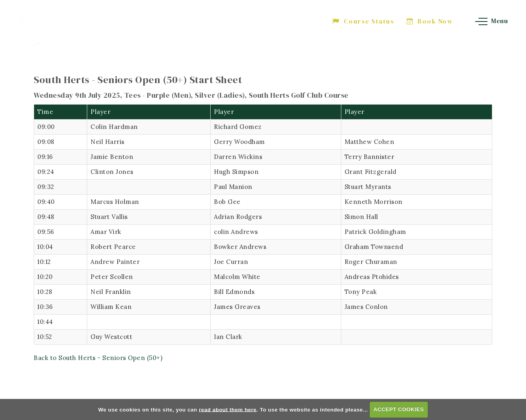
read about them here (228, 409)
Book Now (430, 21)
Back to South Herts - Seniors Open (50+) (98, 358)
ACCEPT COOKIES (399, 409)
